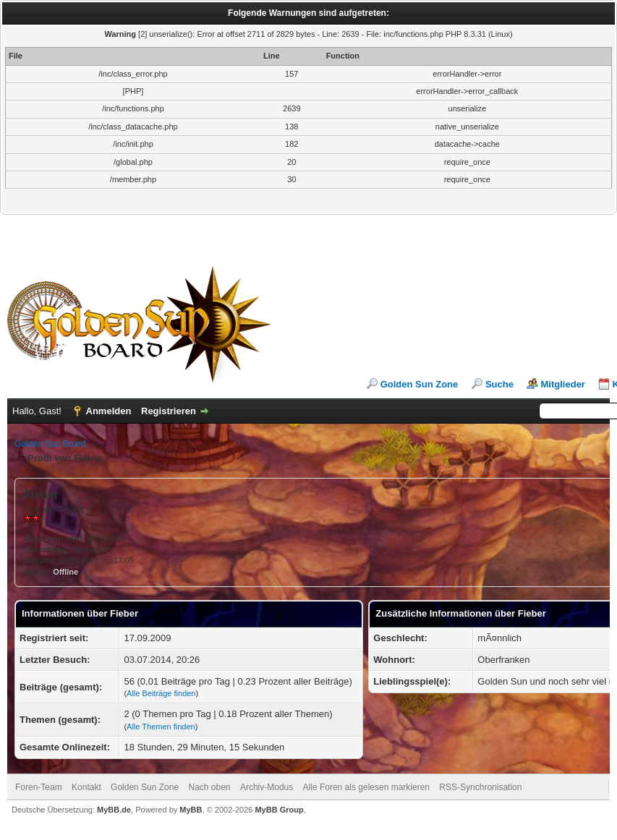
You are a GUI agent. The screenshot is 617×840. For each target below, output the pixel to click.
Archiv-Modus (267, 787)
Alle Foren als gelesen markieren (366, 787)
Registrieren (169, 411)
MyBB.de (114, 810)
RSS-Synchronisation (480, 787)
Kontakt (86, 787)
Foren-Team (39, 787)
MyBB (191, 810)
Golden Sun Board (50, 444)
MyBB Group (279, 810)
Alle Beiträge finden (161, 693)
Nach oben (210, 787)
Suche (499, 384)
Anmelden (109, 411)
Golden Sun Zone (420, 384)
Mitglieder (563, 384)
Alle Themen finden (161, 727)
